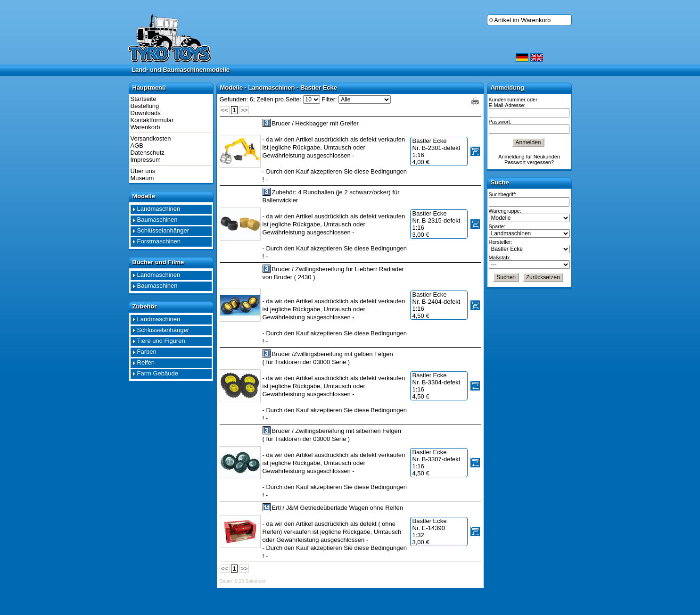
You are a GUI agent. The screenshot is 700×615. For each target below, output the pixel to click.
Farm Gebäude (158, 373)
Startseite (144, 99)
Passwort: (500, 122)
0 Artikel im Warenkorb (520, 20)
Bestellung (145, 106)
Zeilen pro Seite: (279, 99)
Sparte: (497, 226)
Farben (147, 352)
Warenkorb (145, 127)
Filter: (329, 99)
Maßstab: (500, 258)
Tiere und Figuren (161, 341)
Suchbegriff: (503, 194)
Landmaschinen (159, 209)
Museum (142, 178)
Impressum (146, 160)
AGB (137, 145)
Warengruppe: (505, 211)
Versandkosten (151, 138)
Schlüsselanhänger (163, 230)
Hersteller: (501, 242)
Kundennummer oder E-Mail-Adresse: (513, 102)
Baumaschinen (157, 220)
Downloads (146, 113)
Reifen (146, 362)
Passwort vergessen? (529, 162)
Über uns (143, 171)
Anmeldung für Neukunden (529, 157)
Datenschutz (148, 153)
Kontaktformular (152, 120)
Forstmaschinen (159, 241)
